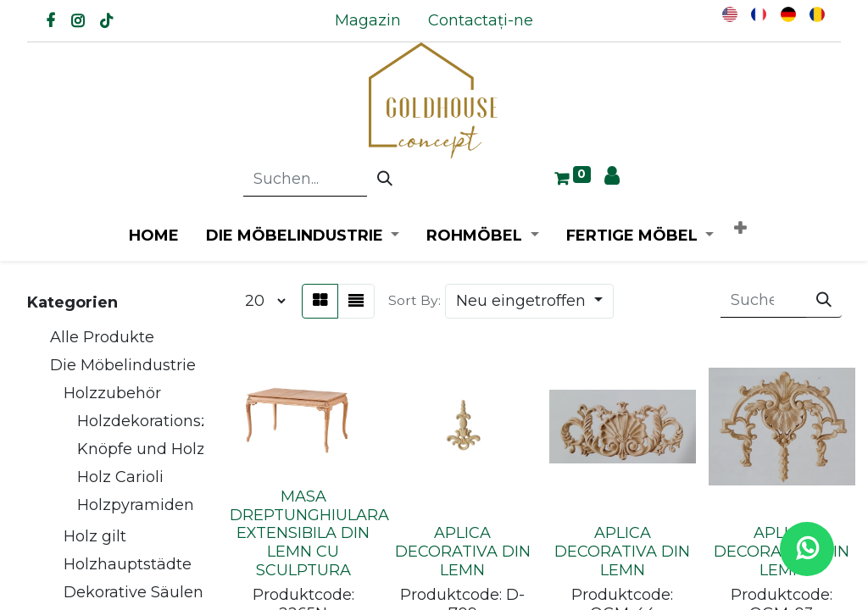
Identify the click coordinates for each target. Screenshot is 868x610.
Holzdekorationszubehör (171, 421)
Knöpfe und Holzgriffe (161, 449)
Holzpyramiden (136, 505)
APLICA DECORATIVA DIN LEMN (463, 551)
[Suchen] (385, 180)
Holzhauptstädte (128, 564)
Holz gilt (95, 536)
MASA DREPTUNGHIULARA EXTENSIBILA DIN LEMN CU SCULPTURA (309, 533)
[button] (740, 229)
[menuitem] (368, 21)
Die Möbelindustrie (123, 365)
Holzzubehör (112, 393)
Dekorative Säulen (134, 592)
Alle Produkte (102, 337)
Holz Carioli (120, 477)
